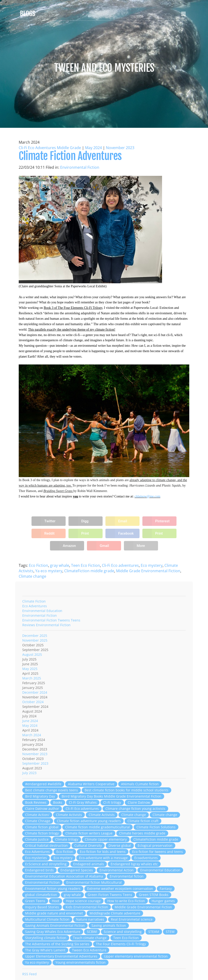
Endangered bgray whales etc (134, 864)
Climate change (32, 576)
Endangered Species (77, 870)
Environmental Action (117, 870)
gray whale (60, 565)
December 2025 (35, 636)
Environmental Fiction (80, 167)
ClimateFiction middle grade (89, 571)
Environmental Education (42, 611)
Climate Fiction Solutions (156, 827)
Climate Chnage (38, 821)
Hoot (56, 901)
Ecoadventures (146, 858)
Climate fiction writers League (89, 833)
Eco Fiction (38, 565)
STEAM (154, 932)
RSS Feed (29, 974)
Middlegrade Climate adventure (115, 913)
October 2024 (33, 702)
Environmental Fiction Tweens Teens (51, 620)
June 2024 (30, 721)
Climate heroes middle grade (142, 833)
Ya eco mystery (49, 571)
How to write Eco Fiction (126, 901)
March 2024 (32, 735)
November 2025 (35, 640)
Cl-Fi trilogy (112, 802)
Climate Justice (37, 839)
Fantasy (166, 889)
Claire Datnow (139, 802)
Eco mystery (152, 565)
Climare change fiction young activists (135, 809)
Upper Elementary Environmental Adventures (61, 956)
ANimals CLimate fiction (140, 784)
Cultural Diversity (88, 845)
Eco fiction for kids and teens (103, 852)
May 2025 (30, 669)
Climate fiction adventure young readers (89, 821)
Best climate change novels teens (52, 790)
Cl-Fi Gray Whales (83, 802)
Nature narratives (90, 919)
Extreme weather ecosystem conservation (120, 889)
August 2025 (32, 654)
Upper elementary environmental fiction (136, 956)
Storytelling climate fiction (46, 938)
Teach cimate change (90, 938)
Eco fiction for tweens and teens (158, 852)
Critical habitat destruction (46, 845)
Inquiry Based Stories (42, 907)
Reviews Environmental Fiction (46, 625)
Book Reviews (36, 802)
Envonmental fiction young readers (53, 889)
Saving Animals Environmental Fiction (55, 925)
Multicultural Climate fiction (47, 919)
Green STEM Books (154, 895)
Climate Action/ (37, 815)
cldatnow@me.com (147, 496)
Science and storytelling (123, 932)
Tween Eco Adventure (89, 950)
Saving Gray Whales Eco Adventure (53, 932)
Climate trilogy (67, 839)
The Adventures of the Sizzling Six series (57, 944)
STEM (170, 932)
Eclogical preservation (155, 845)
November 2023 (120, 148)
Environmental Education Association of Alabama (64, 876)
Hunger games (163, 901)
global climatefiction (41, 895)
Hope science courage (83, 901)
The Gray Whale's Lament (45, 950)
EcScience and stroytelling (46, 864)
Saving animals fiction (109, 925)
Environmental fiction (127, 876)
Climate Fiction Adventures (70, 156)
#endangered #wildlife (43, 784)
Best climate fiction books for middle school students (127, 790)
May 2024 (93, 148)
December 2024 (35, 692)
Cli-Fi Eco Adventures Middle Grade (50, 148)
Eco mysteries (36, 858)
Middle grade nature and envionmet (54, 913)
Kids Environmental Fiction (87, 907)
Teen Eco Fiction (86, 565)
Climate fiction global (42, 827)
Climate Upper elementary (106, 839)
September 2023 (35, 763)
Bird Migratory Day (40, 796)
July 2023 (29, 773)
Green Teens (35, 901)
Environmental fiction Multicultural (94, 882)
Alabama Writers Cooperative (91, 784)
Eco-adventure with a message (103, 858)
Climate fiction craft (143, 821)
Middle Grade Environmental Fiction (148, 571)
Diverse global (120, 845)
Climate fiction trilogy (42, 833)
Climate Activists (69, 815)
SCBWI (92, 932)
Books (58, 802)
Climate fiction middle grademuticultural (97, 827)
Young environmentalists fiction (81, 962)
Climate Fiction (34, 601)
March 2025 (32, 678)
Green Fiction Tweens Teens (110, 895)
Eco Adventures (35, 606)
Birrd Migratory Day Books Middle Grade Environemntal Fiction (111, 796)
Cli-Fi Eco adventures (120, 565)
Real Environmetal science (132, 919)
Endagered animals (89, 864)
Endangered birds (39, 870)
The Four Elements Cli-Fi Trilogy (121, 944)
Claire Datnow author (42, 809)
